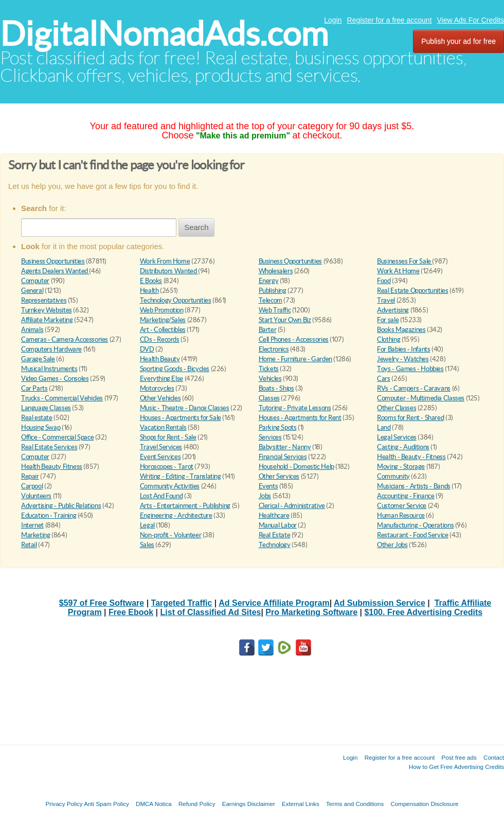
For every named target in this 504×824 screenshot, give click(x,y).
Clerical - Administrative (292, 506)
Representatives (44, 300)
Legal (147, 525)
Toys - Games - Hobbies (410, 369)
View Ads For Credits (471, 20)
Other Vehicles (160, 398)
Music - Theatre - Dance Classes (185, 408)
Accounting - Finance (406, 496)
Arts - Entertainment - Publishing (185, 506)
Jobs (265, 496)
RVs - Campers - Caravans (414, 388)
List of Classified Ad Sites (211, 612)
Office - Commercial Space (57, 437)
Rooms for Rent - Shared (410, 418)
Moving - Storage (401, 467)
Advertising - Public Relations (61, 506)
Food (384, 281)
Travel (386, 300)
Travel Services (161, 447)
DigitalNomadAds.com (164, 34)
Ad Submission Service (380, 603)
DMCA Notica (154, 804)
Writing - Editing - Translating (181, 476)
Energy (269, 281)
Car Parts (34, 388)
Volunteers (36, 496)
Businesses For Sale (404, 261)
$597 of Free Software (102, 603)
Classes (269, 398)
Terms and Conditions (355, 804)
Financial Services (283, 457)
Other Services (279, 476)
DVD (147, 349)
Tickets (269, 369)
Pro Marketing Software (311, 612)
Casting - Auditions (403, 447)
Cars (383, 379)
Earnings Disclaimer (249, 804)
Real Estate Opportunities (412, 291)
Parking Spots (278, 427)
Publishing (273, 291)
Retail (29, 545)
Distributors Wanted (169, 271)
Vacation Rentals (163, 427)
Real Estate (275, 535)
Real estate (37, 418)
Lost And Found (161, 496)
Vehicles (270, 379)
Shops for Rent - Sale (168, 437)
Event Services (160, 457)
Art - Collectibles (163, 330)
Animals (32, 330)
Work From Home (165, 261)
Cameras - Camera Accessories (65, 339)
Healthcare (274, 515)
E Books (151, 281)
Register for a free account (390, 20)
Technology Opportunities (176, 300)
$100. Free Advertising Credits (423, 612)
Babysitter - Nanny (285, 447)
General (32, 291)
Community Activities (170, 486)
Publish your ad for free (458, 41)
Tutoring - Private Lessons (295, 408)
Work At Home (398, 271)
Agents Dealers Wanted (55, 271)
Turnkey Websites (47, 310)
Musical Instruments (49, 369)
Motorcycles (157, 388)
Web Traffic (275, 310)
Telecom (271, 300)
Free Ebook (131, 612)
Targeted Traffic (182, 603)
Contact (494, 757)
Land (384, 427)
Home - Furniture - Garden (295, 359)
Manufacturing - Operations (415, 525)
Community (393, 476)
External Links (301, 804)
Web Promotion (162, 310)
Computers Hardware (51, 349)
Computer (35, 281)
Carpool (32, 486)
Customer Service (402, 506)
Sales (147, 545)
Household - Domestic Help (296, 467)
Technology (275, 545)
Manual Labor (278, 525)
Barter (268, 330)
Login (333, 20)
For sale (388, 320)
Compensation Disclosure (424, 804)
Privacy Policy (64, 804)
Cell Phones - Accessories (294, 339)
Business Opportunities (53, 261)
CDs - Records (160, 339)
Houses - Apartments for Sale (181, 418)
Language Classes (46, 408)
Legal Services (397, 437)
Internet (32, 525)
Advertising (393, 310)
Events (268, 486)
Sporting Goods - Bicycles (175, 369)
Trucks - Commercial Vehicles (62, 398)
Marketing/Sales (163, 320)
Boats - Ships (276, 388)
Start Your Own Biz (285, 320)
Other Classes (397, 408)
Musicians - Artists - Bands (413, 486)
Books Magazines (401, 330)
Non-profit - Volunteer (170, 535)
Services (270, 437)
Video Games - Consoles (55, 379)
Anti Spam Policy (106, 804)
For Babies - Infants (403, 349)
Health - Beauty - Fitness (411, 457)
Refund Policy (197, 804)
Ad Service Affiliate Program (274, 603)
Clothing (389, 339)
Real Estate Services (49, 447)
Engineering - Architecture (176, 515)
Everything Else (161, 379)
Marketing (36, 535)
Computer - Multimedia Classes (421, 398)
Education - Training (49, 515)
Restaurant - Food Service (412, 535)
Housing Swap (41, 427)
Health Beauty (160, 359)
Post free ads (459, 757)
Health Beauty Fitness (52, 467)
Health (149, 291)
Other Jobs (392, 545)
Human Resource (401, 515)
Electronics (274, 349)
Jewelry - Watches (403, 359)
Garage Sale (38, 359)
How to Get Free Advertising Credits (456, 767)
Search (196, 227)
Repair (30, 476)
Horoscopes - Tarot (167, 467)
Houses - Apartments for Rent (300, 418)
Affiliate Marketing (47, 320)
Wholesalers (276, 271)
